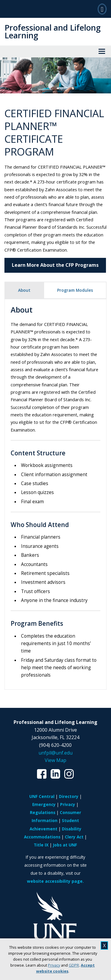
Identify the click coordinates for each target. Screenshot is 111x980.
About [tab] (24, 290)
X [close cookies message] (104, 945)
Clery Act (74, 837)
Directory (69, 796)
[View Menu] (102, 51)
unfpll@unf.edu (55, 753)
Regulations (43, 812)
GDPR (74, 965)
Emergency (44, 804)
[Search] (102, 9)
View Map (55, 760)
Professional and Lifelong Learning (53, 31)
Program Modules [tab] (75, 290)
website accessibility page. (55, 881)
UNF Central (42, 796)
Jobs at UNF (65, 845)
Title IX (41, 845)
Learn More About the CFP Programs (55, 265)
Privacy (54, 965)
